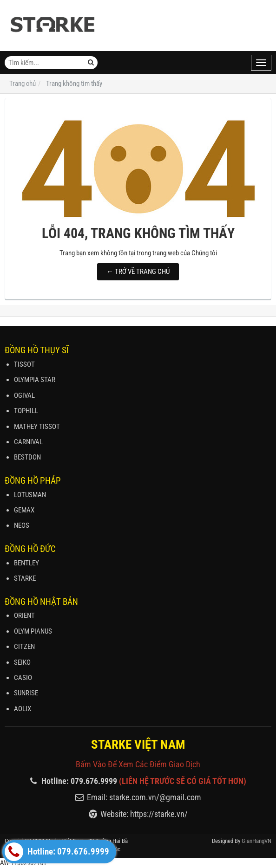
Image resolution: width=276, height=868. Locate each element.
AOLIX (23, 709)
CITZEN (24, 647)
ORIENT (24, 615)
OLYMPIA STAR (35, 380)
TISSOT (24, 364)
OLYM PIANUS (33, 631)
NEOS (22, 525)
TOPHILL (26, 411)
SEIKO (22, 662)
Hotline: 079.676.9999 (57, 852)
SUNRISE (26, 693)
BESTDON (27, 457)
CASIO (23, 678)
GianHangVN (256, 841)
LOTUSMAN (30, 495)
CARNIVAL (28, 442)
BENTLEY (26, 563)
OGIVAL (24, 395)
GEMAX (24, 510)
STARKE (25, 578)
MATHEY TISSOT (37, 427)
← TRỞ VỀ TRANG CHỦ (138, 272)
